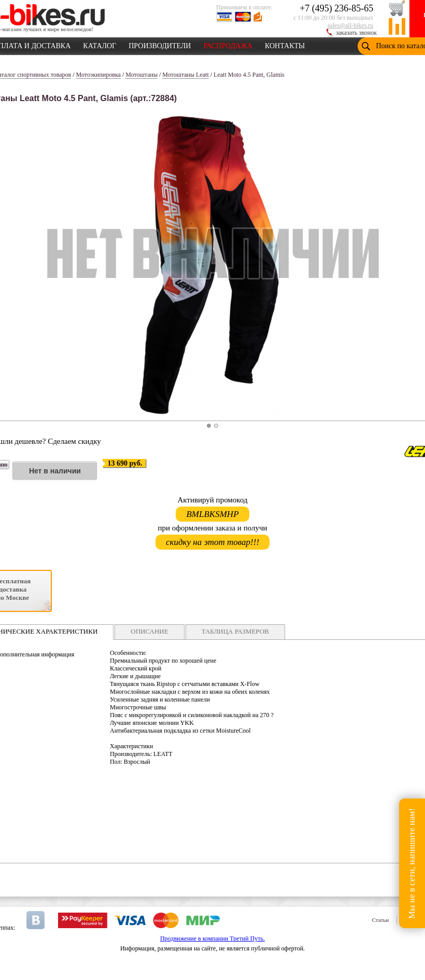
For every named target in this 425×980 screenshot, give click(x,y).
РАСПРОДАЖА (228, 44)
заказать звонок (356, 33)
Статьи (380, 920)
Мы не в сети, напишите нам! (412, 863)
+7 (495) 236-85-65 (336, 8)
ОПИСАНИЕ (149, 631)
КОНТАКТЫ (285, 44)
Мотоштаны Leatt (185, 75)
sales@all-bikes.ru (351, 25)
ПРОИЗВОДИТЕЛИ (160, 44)
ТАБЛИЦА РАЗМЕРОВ (235, 631)
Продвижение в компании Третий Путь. (212, 939)
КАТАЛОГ (100, 44)
